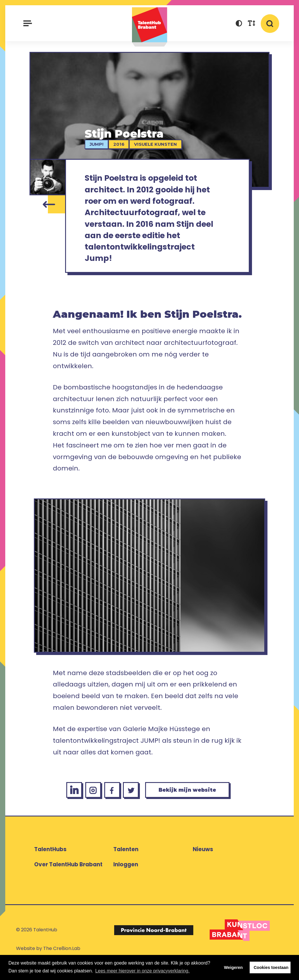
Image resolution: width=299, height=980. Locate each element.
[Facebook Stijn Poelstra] (108, 805)
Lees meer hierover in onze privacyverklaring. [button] (142, 971)
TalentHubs (50, 866)
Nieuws (203, 866)
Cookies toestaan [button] (271, 967)
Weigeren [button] (233, 967)
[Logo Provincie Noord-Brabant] (154, 947)
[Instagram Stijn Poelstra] (86, 805)
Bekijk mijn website (192, 805)
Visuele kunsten (158, 144)
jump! (99, 144)
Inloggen (126, 881)
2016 (121, 144)
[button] (239, 24)
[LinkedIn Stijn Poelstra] (64, 805)
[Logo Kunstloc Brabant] (240, 947)
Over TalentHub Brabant (68, 881)
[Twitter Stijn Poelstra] (129, 805)
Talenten (126, 866)
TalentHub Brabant (150, 27)
